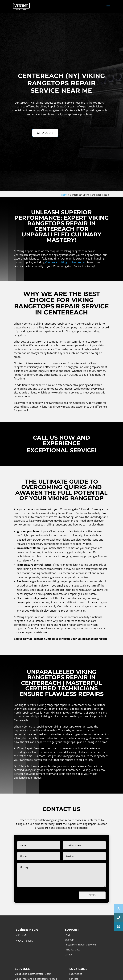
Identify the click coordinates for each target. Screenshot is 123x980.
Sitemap (69, 940)
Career (68, 955)
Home (64, 195)
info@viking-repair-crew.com (80, 945)
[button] (119, 927)
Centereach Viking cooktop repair (65, 262)
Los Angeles (76, 974)
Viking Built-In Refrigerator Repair (33, 974)
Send (92, 895)
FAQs (68, 935)
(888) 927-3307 (73, 950)
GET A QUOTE (45, 133)
